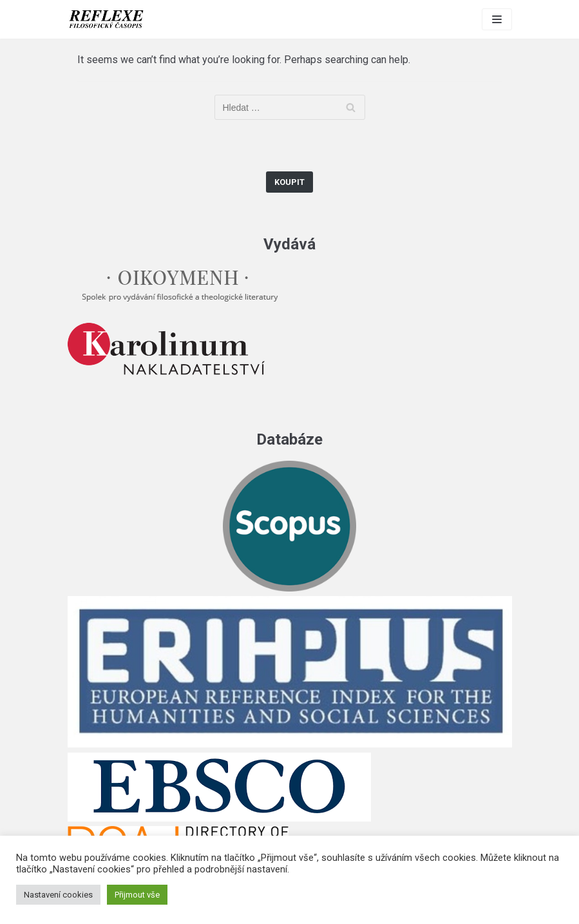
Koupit (289, 182)
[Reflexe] (106, 19)
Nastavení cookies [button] (58, 895)
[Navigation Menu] (497, 19)
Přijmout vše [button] (137, 895)
